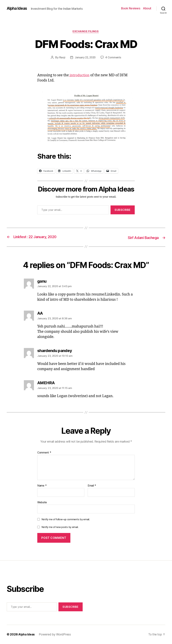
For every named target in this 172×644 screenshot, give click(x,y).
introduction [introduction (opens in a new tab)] (80, 76)
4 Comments (114, 58)
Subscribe (123, 210)
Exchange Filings (86, 32)
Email (92, 486)
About (147, 8)
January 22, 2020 (85, 58)
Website (42, 502)
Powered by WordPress (56, 635)
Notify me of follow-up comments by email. (66, 519)
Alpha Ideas (17, 8)
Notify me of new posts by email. (60, 527)
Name (42, 486)
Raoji (62, 58)
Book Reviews (131, 8)
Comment (44, 453)
